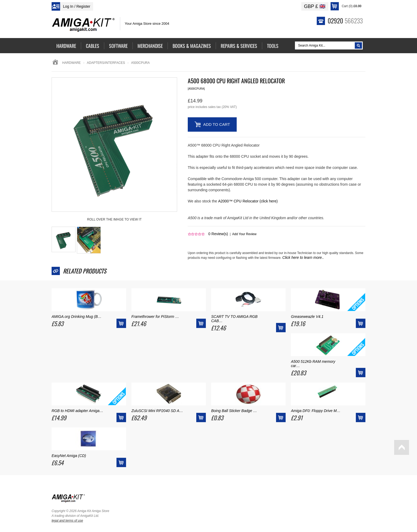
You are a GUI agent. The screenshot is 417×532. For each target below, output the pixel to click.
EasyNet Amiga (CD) (69, 456)
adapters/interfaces (106, 63)
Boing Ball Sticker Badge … (234, 411)
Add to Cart (217, 124)
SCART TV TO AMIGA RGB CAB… (234, 319)
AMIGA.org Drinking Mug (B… (77, 317)
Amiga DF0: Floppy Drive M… (316, 411)
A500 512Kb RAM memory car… (313, 364)
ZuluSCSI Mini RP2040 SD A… (157, 411)
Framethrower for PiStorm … (155, 317)
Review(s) (218, 234)
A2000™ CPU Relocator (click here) (248, 201)
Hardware (72, 63)
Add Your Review (244, 234)
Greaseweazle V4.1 (307, 317)
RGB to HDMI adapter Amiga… (77, 411)
